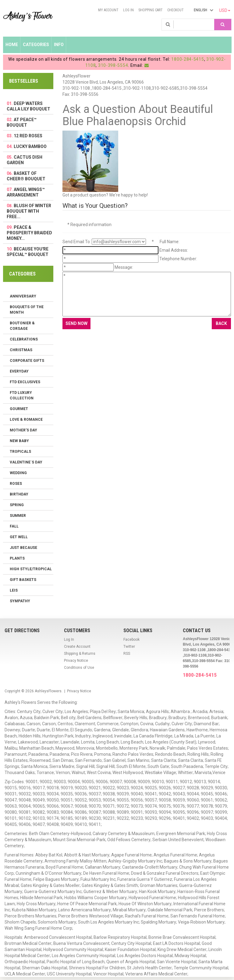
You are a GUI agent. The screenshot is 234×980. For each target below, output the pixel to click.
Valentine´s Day (26, 462)
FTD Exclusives (25, 382)
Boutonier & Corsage (22, 326)
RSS (127, 654)
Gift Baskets (23, 580)
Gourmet (19, 409)
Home (12, 45)
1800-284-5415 (188, 59)
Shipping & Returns (80, 654)
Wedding (18, 473)
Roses (16, 484)
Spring (17, 505)
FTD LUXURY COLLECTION (22, 395)
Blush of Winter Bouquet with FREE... (29, 211)
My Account (108, 10)
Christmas (21, 350)
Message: (124, 267)
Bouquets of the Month (27, 310)
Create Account (77, 647)
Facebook (131, 640)
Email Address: (174, 250)
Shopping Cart (151, 10)
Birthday (19, 494)
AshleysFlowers (48, 691)
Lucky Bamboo (30, 146)
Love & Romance (26, 420)
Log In (128, 10)
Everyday (19, 371)
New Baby (19, 441)
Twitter (129, 647)
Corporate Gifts (27, 361)
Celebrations (24, 339)
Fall (14, 526)
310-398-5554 (113, 65)
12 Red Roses (28, 136)
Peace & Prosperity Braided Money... (29, 233)
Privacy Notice (76, 661)
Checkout (175, 10)
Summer (18, 516)
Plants (17, 558)
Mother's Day (23, 430)
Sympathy (20, 601)
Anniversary (23, 296)
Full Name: (170, 242)
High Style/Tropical (31, 569)
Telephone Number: (178, 259)
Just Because (23, 548)
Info (59, 45)
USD (225, 10)
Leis (14, 590)
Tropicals (20, 452)
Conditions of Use (79, 668)
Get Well (19, 537)
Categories (36, 45)
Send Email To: (77, 242)
